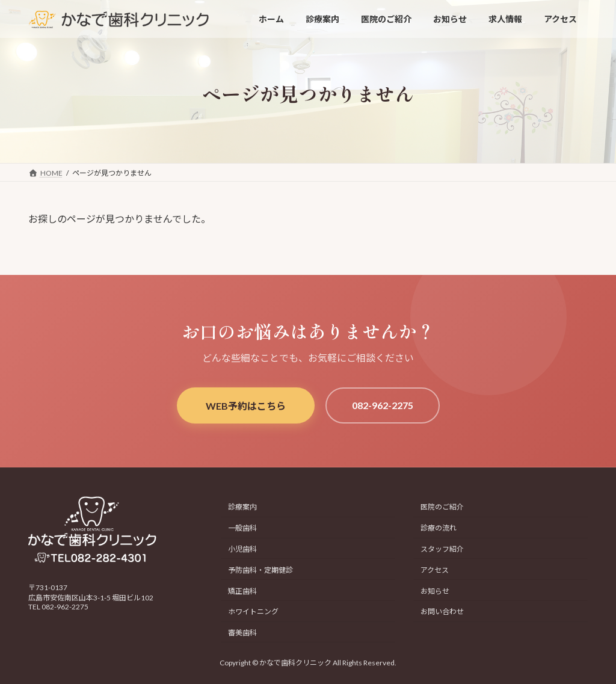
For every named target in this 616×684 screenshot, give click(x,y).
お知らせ (435, 591)
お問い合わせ (442, 612)
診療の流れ (439, 528)
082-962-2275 (383, 405)
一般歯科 (242, 528)
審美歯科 (242, 633)
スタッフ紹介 (442, 549)
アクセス (435, 570)
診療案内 (242, 507)
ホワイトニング (253, 612)
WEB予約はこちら (246, 406)
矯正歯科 (242, 591)
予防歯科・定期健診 (260, 570)
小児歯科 (242, 549)
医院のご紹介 (442, 507)
